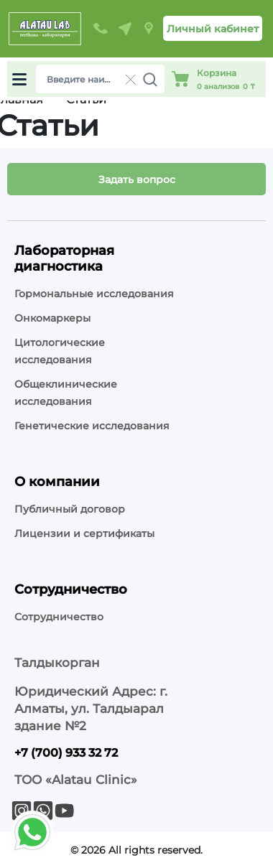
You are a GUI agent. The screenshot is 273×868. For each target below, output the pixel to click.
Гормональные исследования (94, 294)
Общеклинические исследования (66, 393)
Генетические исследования (92, 426)
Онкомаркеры (52, 318)
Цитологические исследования (60, 351)
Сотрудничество (59, 617)
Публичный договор (70, 509)
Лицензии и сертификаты (84, 533)
